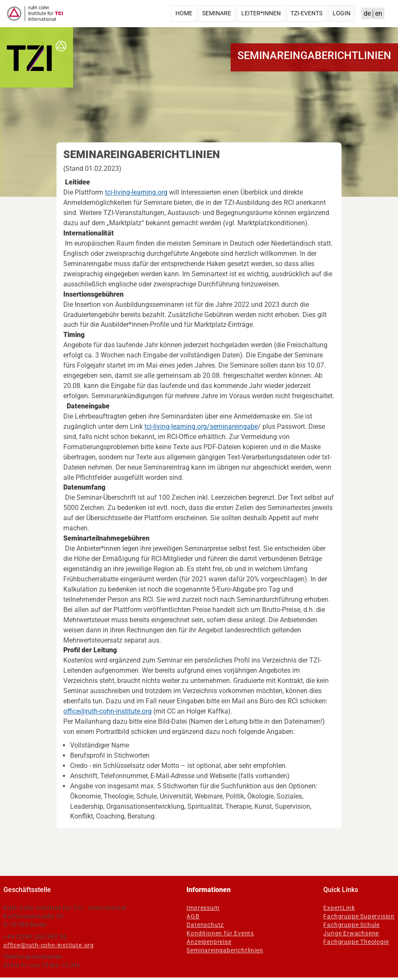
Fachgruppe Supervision (359, 916)
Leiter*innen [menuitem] (261, 13)
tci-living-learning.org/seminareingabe (201, 426)
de (367, 13)
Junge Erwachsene (351, 933)
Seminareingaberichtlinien (225, 950)
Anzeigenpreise (209, 942)
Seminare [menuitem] (217, 13)
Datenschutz (205, 925)
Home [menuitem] (184, 13)
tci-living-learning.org (136, 192)
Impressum (203, 908)
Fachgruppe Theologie (356, 942)
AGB (193, 916)
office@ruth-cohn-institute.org (107, 711)
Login (342, 13)
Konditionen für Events (220, 933)
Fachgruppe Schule (351, 925)
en (379, 13)
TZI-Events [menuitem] (306, 13)
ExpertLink (339, 908)
